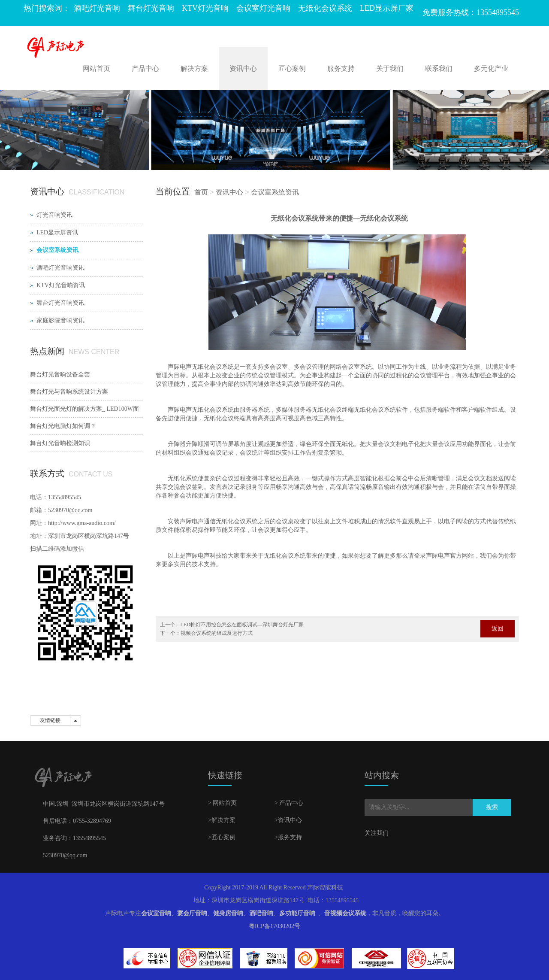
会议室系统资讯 (275, 192)
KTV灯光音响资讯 (61, 285)
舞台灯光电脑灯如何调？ (63, 426)
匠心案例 (292, 68)
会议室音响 (156, 913)
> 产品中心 (289, 803)
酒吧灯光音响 (97, 8)
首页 (201, 192)
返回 (498, 629)
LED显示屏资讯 (57, 232)
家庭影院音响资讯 (60, 320)
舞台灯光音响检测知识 (60, 443)
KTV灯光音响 (205, 8)
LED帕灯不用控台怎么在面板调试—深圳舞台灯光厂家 (242, 625)
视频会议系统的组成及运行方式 (217, 633)
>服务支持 (288, 837)
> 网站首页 (222, 803)
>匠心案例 (222, 837)
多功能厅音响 (297, 913)
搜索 (492, 807)
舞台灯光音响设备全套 (60, 375)
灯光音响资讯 (54, 215)
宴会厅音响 (192, 913)
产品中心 (145, 68)
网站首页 (97, 68)
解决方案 (194, 68)
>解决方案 (222, 820)
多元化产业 (491, 68)
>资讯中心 (288, 820)
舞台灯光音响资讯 (60, 303)
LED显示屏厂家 (387, 8)
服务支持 (341, 68)
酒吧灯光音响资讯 (60, 268)
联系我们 (439, 68)
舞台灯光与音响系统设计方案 (69, 392)
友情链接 (50, 720)
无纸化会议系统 (325, 8)
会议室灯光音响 (263, 8)
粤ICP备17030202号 (274, 926)
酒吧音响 (261, 913)
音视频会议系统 (345, 913)
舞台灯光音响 (151, 8)
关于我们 (390, 68)
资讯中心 (243, 68)
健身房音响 (228, 913)
